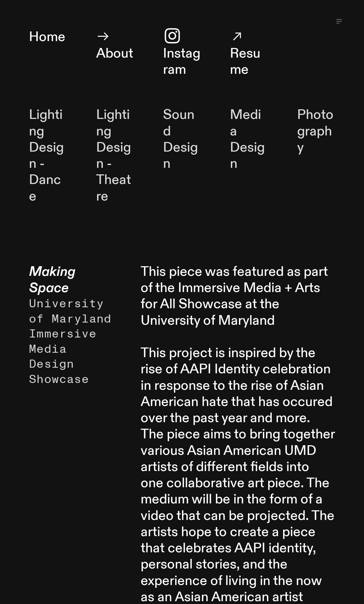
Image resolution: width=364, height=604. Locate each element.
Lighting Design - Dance (46, 155)
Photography (315, 131)
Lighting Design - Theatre (114, 155)
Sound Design (180, 139)
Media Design (247, 139)
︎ (339, 21)
